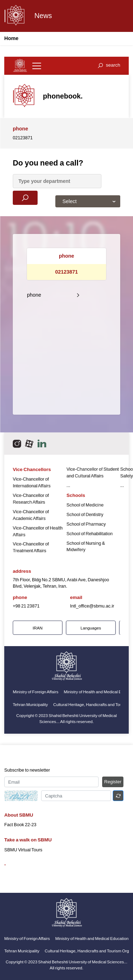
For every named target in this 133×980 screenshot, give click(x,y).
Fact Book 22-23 (20, 825)
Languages (91, 628)
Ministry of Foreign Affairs (36, 692)
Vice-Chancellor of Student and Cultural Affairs (93, 473)
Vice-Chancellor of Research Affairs (31, 499)
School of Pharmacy (86, 524)
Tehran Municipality (30, 704)
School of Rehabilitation (90, 534)
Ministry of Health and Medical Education (92, 938)
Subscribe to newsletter (27, 770)
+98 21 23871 (26, 606)
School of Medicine (85, 505)
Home (11, 38)
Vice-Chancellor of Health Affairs (38, 531)
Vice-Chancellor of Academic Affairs (31, 515)
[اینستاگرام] (17, 444)
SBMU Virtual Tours (23, 850)
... (69, 486)
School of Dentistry (85, 515)
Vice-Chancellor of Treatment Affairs (31, 547)
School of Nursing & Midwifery (86, 547)
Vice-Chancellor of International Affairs (32, 483)
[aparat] (29, 444)
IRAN (38, 628)
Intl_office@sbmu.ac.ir (92, 606)
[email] (42, 444)
